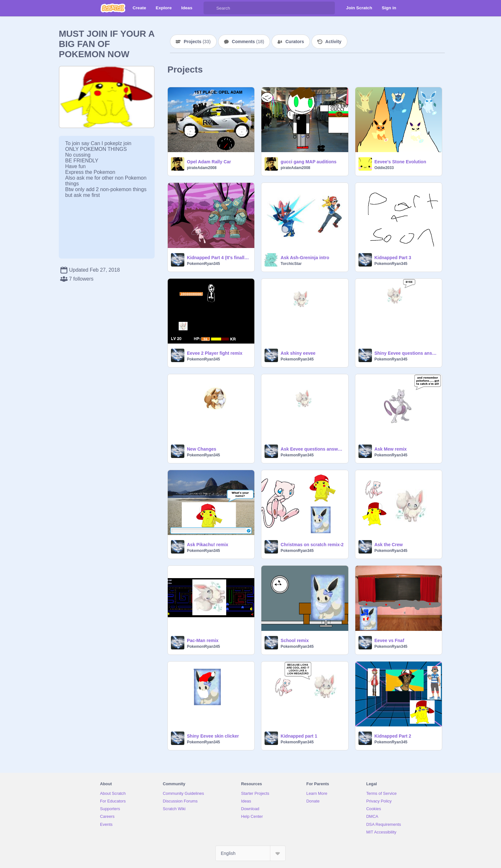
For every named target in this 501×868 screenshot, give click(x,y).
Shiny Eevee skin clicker (213, 736)
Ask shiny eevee (298, 353)
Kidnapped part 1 (299, 736)
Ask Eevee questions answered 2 (312, 449)
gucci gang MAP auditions (308, 162)
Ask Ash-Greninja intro (305, 258)
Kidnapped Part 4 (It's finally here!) (219, 258)
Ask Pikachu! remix (208, 545)
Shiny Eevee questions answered (406, 353)
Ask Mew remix (391, 449)
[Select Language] (250, 853)
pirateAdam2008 (202, 168)
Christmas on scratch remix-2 (312, 545)
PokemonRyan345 (203, 264)
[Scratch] (113, 8)
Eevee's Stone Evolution (400, 162)
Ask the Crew (389, 545)
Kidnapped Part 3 (393, 258)
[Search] (210, 8)
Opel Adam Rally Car (209, 162)
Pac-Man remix (203, 640)
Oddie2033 (384, 168)
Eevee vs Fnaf (389, 640)
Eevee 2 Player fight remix (215, 353)
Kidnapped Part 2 (393, 736)
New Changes (202, 449)
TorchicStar (291, 264)
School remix (295, 640)
